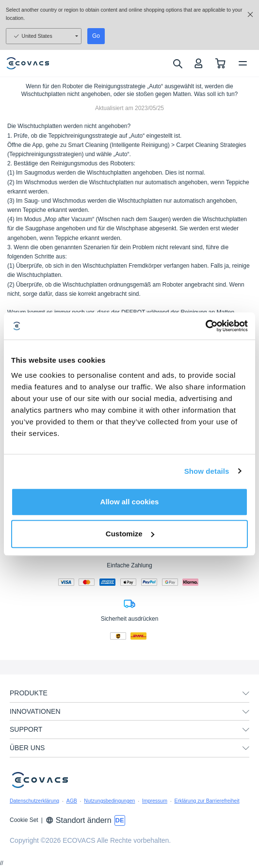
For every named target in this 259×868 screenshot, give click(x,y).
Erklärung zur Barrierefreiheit (207, 801)
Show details (207, 471)
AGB (72, 801)
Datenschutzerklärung (34, 801)
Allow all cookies (130, 502)
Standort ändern (79, 820)
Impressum (155, 801)
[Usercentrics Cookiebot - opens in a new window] (205, 326)
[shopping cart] (220, 63)
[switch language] (120, 820)
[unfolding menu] (246, 693)
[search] (177, 64)
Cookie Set (24, 820)
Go (96, 36)
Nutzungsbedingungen (109, 801)
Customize (130, 534)
